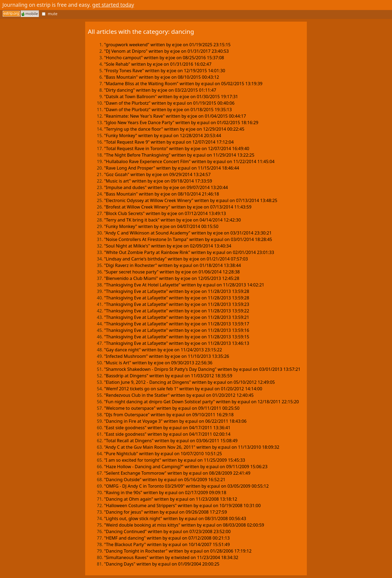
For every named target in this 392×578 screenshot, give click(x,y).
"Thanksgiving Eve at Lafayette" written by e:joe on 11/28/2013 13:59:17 (177, 324)
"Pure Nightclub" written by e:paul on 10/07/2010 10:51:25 (163, 454)
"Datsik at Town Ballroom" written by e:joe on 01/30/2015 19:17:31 (171, 97)
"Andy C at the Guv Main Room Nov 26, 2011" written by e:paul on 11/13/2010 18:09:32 (192, 447)
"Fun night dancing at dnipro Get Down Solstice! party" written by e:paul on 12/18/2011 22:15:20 (201, 402)
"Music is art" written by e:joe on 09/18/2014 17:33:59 (158, 181)
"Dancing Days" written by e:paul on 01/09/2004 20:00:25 (162, 564)
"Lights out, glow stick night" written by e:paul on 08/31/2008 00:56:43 (175, 518)
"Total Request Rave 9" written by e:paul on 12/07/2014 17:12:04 (169, 142)
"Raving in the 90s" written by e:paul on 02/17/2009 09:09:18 (165, 493)
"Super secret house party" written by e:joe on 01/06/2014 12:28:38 (172, 272)
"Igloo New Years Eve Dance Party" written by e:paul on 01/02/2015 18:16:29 (181, 123)
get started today (113, 5)
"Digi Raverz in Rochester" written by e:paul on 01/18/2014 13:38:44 (172, 265)
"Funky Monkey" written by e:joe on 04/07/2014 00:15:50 (161, 226)
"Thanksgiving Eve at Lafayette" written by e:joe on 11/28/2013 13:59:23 (177, 304)
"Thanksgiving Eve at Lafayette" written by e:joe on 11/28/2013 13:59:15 (177, 337)
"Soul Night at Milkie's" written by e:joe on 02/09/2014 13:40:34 (168, 246)
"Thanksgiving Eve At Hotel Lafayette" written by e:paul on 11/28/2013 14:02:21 (184, 285)
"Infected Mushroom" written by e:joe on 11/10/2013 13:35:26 (167, 356)
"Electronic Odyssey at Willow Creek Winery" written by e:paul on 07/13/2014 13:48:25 (191, 200)
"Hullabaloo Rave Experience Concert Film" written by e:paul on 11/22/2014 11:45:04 (189, 161)
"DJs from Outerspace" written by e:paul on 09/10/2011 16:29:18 (169, 415)
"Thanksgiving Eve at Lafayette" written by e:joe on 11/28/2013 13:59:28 (177, 291)
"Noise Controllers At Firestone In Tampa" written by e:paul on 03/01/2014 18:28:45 (188, 239)
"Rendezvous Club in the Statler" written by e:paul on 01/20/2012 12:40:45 (179, 395)
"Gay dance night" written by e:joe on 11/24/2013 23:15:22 (163, 350)
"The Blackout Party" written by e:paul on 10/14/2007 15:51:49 (167, 544)
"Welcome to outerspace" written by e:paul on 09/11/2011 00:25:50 (172, 408)
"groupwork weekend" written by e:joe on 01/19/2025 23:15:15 (167, 45)
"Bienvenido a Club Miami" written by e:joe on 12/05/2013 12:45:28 (172, 278)
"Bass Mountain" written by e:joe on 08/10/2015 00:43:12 (162, 77)
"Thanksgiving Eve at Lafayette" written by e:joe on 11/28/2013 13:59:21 (177, 317)
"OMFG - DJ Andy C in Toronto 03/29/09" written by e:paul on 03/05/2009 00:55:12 (186, 486)
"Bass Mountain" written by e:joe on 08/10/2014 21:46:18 (162, 194)
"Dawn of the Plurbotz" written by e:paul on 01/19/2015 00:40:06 (169, 103)
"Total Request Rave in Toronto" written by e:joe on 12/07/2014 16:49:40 (177, 148)
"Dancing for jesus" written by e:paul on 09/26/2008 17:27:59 (165, 512)
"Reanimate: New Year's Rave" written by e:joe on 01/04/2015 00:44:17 (175, 116)
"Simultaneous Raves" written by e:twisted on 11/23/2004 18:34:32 (171, 557)
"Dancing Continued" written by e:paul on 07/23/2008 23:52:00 (167, 531)
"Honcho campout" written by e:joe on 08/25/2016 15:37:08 (164, 58)
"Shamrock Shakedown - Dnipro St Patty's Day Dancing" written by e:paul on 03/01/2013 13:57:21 (202, 369)
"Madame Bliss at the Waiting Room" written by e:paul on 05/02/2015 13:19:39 (183, 84)
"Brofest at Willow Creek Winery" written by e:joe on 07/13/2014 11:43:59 (178, 207)
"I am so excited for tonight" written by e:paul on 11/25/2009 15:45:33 (175, 460)
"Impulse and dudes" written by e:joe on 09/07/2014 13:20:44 (166, 187)
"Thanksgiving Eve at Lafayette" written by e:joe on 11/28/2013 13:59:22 (177, 311)
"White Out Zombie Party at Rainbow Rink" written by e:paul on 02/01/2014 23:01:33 (189, 252)
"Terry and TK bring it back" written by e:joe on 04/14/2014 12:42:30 (172, 220)
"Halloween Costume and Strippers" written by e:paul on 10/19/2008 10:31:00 (182, 506)
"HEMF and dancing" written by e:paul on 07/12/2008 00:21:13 (167, 538)
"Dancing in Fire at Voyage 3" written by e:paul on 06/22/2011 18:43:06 (175, 421)
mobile (30, 14)
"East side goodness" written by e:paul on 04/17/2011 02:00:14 (167, 434)
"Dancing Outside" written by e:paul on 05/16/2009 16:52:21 (165, 480)
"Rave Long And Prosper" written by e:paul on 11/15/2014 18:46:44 (172, 168)
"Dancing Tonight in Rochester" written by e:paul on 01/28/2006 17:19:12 (178, 551)
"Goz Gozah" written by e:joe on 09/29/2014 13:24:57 (157, 174)
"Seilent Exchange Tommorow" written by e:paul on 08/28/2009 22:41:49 (177, 473)
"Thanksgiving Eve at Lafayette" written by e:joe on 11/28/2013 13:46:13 (177, 343)
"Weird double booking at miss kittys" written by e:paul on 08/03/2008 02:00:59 (184, 525)
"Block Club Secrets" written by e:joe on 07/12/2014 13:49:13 (165, 213)
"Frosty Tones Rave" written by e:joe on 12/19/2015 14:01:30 (165, 71)
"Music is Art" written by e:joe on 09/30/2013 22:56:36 (158, 363)
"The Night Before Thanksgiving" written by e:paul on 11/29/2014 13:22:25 (179, 155)
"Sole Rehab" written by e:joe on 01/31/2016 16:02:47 (158, 64)
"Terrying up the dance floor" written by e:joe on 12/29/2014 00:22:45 (174, 129)
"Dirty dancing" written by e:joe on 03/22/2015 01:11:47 (160, 90)
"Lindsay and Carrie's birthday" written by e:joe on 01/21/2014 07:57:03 (176, 259)
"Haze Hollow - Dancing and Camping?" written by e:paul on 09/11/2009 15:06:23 (186, 467)
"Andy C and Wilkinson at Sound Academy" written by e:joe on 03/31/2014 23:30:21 (188, 233)
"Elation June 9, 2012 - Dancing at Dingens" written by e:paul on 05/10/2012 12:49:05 (190, 382)
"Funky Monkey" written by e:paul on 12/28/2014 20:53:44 (163, 136)
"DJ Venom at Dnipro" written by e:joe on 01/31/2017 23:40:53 (166, 51)
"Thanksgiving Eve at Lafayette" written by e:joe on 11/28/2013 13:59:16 (177, 330)
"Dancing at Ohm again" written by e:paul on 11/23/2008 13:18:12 (171, 499)
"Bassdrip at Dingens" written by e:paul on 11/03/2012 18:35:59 (168, 376)
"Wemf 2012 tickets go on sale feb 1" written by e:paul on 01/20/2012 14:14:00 (183, 389)
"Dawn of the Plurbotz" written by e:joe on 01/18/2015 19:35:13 (168, 110)
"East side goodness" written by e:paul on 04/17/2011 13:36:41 (167, 428)
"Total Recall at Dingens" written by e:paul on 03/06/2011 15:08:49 (171, 441)
